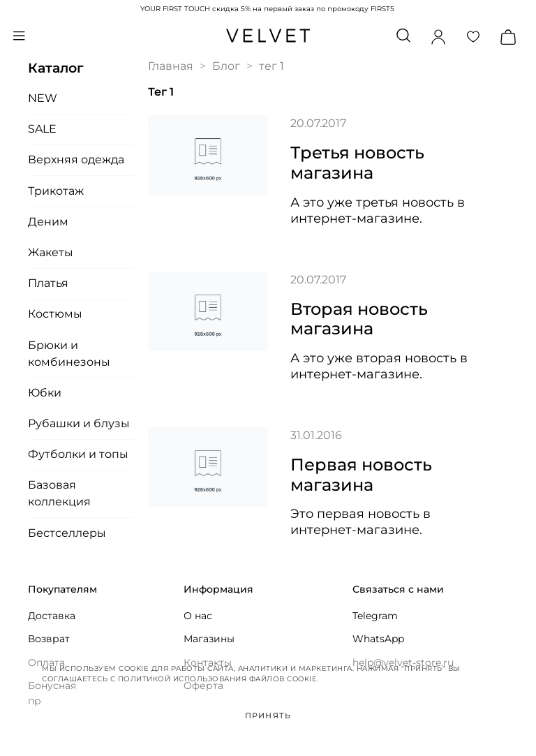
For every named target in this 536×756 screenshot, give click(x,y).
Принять (268, 716)
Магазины (209, 639)
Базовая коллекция (59, 493)
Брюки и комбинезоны (69, 354)
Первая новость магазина (361, 475)
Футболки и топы (78, 454)
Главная (171, 66)
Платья (48, 283)
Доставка (52, 616)
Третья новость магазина (357, 163)
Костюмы (55, 314)
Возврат (49, 639)
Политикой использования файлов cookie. (218, 679)
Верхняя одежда (76, 160)
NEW (43, 98)
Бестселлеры (67, 533)
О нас (198, 616)
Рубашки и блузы (79, 423)
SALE (42, 129)
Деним (48, 222)
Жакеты (51, 252)
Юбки (45, 393)
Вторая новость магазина (359, 319)
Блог (226, 66)
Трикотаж (56, 191)
